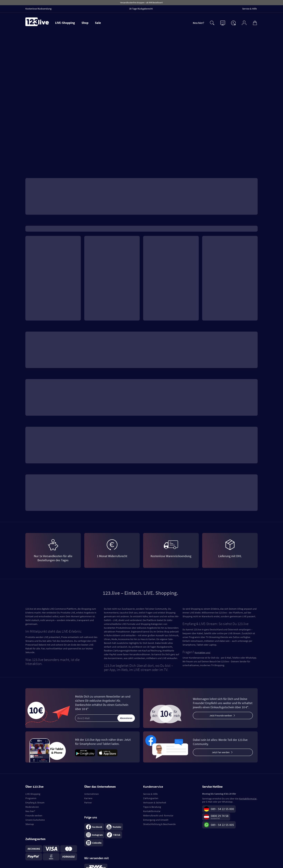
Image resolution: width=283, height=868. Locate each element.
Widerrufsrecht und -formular (158, 815)
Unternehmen (92, 794)
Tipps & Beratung (152, 807)
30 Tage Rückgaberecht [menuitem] (141, 9)
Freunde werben (34, 815)
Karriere (88, 798)
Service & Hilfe (150, 794)
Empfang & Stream (35, 803)
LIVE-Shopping (65, 23)
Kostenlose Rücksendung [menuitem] (38, 9)
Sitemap (30, 824)
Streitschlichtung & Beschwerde (159, 824)
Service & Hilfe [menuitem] (250, 9)
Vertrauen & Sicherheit (155, 803)
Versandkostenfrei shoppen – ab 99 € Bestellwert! (141, 3)
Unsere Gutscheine (35, 820)
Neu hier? (198, 23)
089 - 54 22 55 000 (222, 809)
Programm (31, 798)
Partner (88, 803)
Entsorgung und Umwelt (156, 820)
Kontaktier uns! (203, 652)
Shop (85, 23)
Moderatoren (32, 807)
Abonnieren (126, 718)
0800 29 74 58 (220, 816)
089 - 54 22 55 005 (222, 825)
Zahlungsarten (151, 798)
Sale (98, 23)
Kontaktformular (152, 811)
